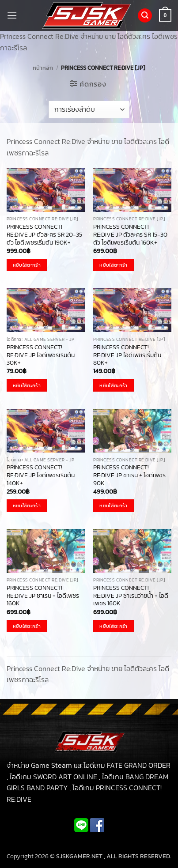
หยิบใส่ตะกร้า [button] (27, 265)
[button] (12, 15)
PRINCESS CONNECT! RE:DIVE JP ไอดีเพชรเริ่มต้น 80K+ (127, 355)
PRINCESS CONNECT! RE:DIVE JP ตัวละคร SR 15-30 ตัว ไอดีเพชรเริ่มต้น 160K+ (130, 235)
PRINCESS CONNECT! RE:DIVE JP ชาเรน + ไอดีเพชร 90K (129, 475)
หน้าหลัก (43, 68)
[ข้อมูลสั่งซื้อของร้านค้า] (89, 109)
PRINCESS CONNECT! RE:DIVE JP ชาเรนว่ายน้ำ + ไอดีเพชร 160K (131, 596)
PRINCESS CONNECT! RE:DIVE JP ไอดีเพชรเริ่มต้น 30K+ (41, 355)
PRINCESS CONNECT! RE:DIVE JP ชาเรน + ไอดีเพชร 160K (43, 596)
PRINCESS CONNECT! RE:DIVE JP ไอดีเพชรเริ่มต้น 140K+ (41, 475)
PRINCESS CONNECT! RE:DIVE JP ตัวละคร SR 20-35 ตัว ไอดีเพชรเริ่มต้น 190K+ (44, 235)
